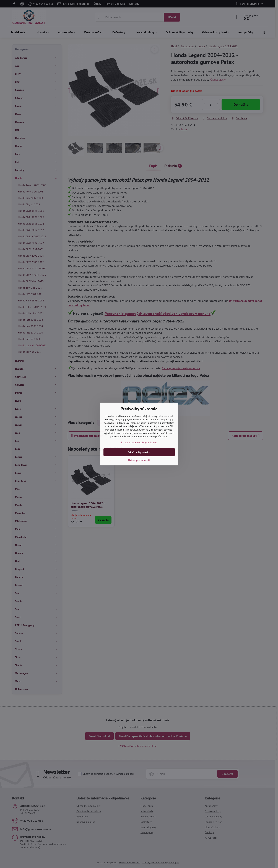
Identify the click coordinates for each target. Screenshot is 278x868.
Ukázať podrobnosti (139, 460)
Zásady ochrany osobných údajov (139, 442)
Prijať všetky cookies (139, 452)
